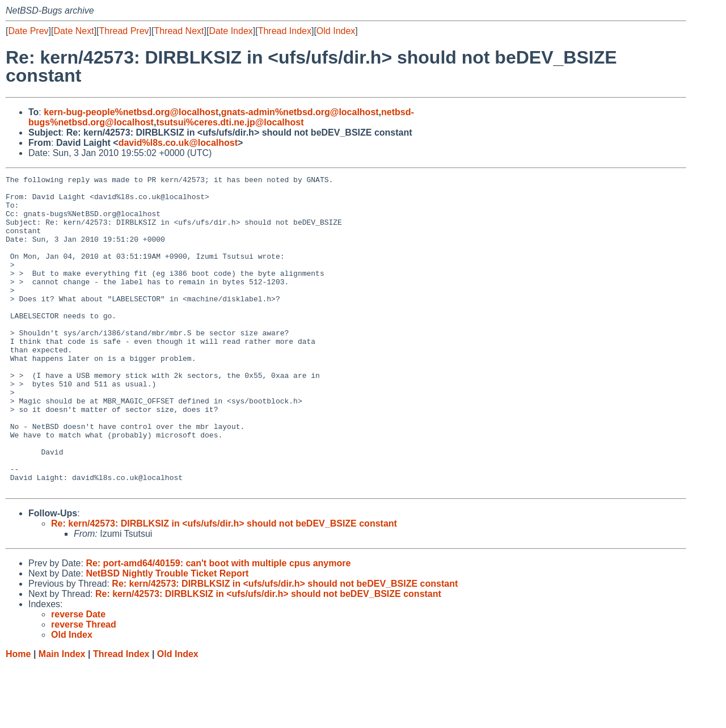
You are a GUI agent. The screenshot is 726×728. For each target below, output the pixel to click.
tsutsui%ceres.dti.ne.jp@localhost (230, 122)
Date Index (231, 31)
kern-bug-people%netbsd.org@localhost (131, 112)
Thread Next (179, 31)
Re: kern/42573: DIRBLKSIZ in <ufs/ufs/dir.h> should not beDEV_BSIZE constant (224, 586)
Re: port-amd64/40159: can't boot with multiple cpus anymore (218, 626)
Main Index (62, 717)
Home (18, 717)
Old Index (336, 31)
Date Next (73, 31)
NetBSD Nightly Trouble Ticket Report (167, 636)
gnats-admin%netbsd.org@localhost (300, 112)
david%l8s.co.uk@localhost (178, 143)
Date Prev (28, 31)
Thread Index (285, 31)
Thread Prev (124, 31)
